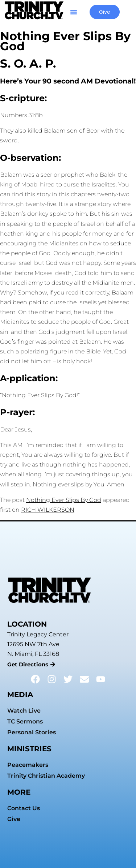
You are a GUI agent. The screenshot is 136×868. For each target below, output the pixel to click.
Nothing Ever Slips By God (64, 500)
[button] (74, 12)
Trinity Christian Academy (46, 776)
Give (14, 819)
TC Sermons (25, 721)
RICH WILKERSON (48, 510)
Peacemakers (28, 765)
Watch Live (24, 711)
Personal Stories (32, 732)
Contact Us (24, 808)
